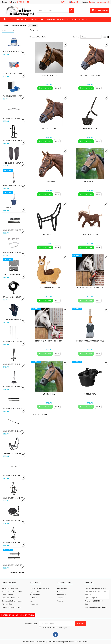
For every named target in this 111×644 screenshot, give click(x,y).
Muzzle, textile (49, 128)
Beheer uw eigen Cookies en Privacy (18, 615)
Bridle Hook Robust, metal (14, 297)
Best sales (33, 598)
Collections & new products (22, 19)
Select (91, 37)
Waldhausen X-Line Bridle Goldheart (14, 498)
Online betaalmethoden (11, 598)
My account (34, 604)
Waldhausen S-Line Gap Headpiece (14, 118)
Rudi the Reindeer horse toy (90, 288)
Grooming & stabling (67, 19)
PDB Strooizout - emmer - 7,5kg (14, 51)
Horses (50, 19)
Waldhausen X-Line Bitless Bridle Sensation (14, 141)
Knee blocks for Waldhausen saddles (14, 163)
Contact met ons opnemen (11, 607)
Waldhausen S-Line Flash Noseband (14, 364)
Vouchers (61, 601)
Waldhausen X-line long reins (14, 520)
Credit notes (62, 595)
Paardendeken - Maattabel (39, 588)
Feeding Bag (8, 208)
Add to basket (45, 88)
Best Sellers (8, 31)
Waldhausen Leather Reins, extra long (14, 565)
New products (35, 595)
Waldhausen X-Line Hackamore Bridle (14, 543)
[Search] (56, 10)
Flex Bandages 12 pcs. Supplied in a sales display (14, 96)
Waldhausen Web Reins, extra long (14, 230)
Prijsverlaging (35, 591)
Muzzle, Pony (49, 394)
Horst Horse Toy (90, 235)
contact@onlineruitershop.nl (96, 607)
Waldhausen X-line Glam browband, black (14, 476)
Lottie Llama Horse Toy (49, 288)
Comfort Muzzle (49, 75)
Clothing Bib (49, 182)
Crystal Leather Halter (14, 453)
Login (31, 601)
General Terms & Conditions (12, 591)
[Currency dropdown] (65, 2)
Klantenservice (7, 595)
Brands (83, 19)
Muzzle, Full (90, 182)
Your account (65, 583)
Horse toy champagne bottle (90, 341)
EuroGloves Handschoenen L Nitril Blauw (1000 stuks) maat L (14, 74)
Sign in (91, 2)
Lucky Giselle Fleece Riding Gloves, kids (14, 319)
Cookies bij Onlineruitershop (12, 601)
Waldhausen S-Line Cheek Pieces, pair (14, 409)
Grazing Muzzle (90, 128)
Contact (4, 2)
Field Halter (49, 235)
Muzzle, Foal (90, 394)
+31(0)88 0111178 (23, 2)
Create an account (103, 2)
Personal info (62, 588)
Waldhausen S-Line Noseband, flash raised (14, 386)
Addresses (61, 598)
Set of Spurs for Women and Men (14, 252)
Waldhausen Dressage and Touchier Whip (14, 342)
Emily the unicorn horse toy (49, 341)
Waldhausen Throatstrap (14, 431)
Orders (60, 591)
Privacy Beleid (7, 604)
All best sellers (18, 572)
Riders (41, 19)
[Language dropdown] (75, 2)
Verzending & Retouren (10, 588)
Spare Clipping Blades (13, 275)
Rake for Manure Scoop (14, 185)
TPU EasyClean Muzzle (90, 75)
